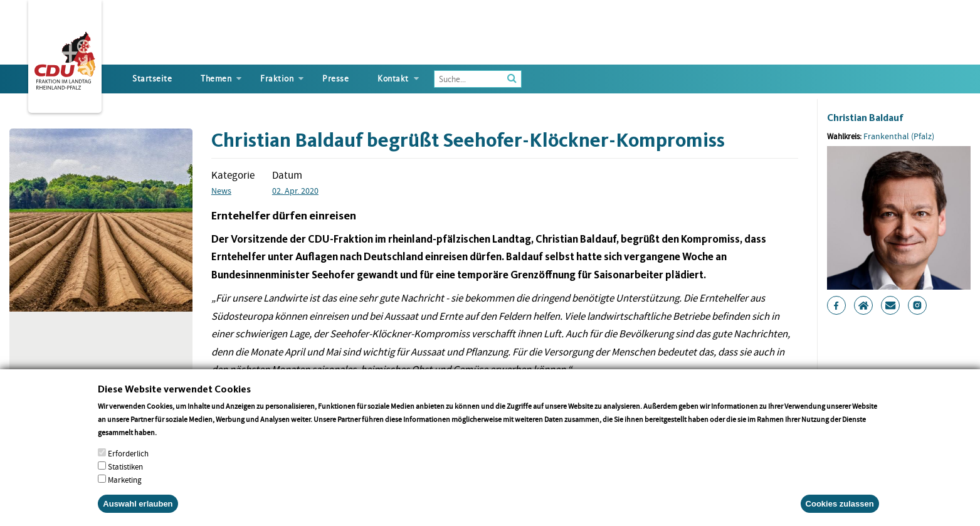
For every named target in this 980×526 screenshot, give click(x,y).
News (221, 191)
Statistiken (125, 482)
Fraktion (277, 79)
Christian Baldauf (865, 118)
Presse (335, 79)
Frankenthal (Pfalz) (899, 136)
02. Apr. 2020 (295, 191)
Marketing (125, 496)
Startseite (152, 79)
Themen (216, 79)
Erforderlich (128, 469)
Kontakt (393, 79)
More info (175, 448)
